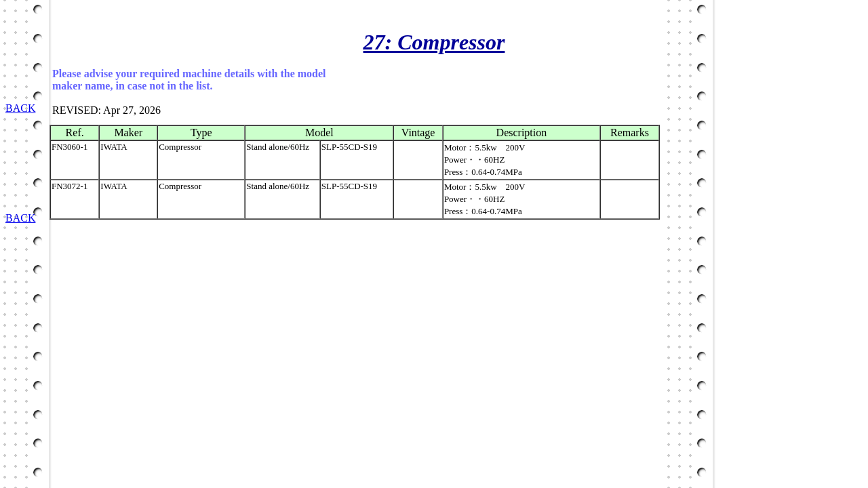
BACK (20, 108)
